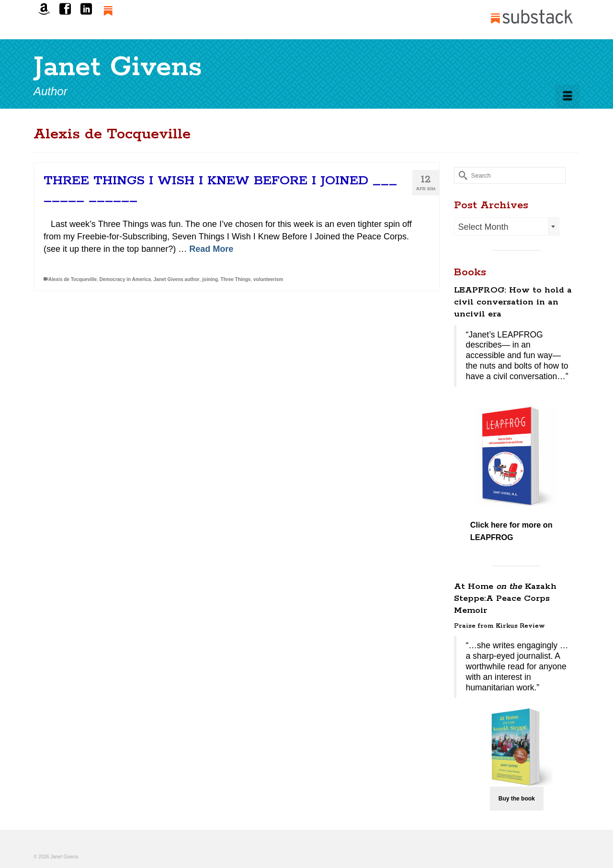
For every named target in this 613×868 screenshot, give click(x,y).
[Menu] (568, 97)
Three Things (236, 279)
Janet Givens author (177, 279)
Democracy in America (125, 279)
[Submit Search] (461, 175)
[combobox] (507, 226)
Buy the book (517, 799)
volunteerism (268, 279)
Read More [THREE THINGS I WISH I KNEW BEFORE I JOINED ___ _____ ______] (211, 249)
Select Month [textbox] (483, 227)
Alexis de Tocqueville (73, 279)
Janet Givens (118, 68)
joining (210, 279)
